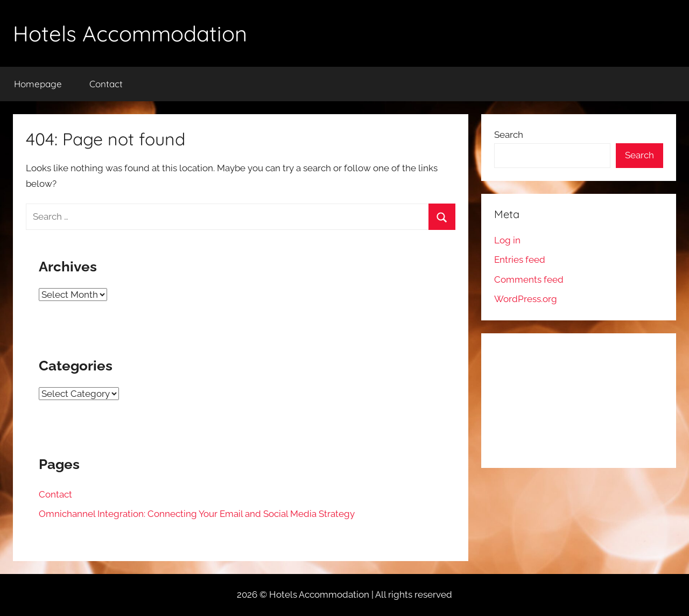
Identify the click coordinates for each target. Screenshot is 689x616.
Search (509, 135)
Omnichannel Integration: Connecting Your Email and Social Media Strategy (197, 514)
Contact (106, 84)
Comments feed (529, 279)
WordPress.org (526, 299)
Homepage (38, 84)
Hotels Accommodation (130, 33)
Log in (507, 240)
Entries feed (520, 260)
